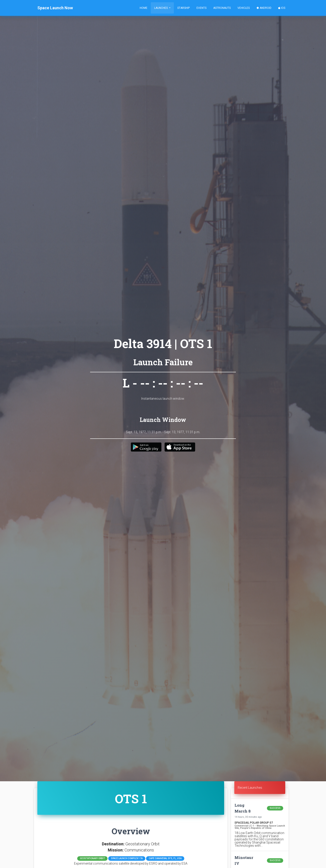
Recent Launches (250, 788)
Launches (161, 8)
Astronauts (222, 8)
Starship (183, 8)
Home (144, 8)
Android (264, 8)
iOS (282, 8)
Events (201, 8)
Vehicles (244, 8)
